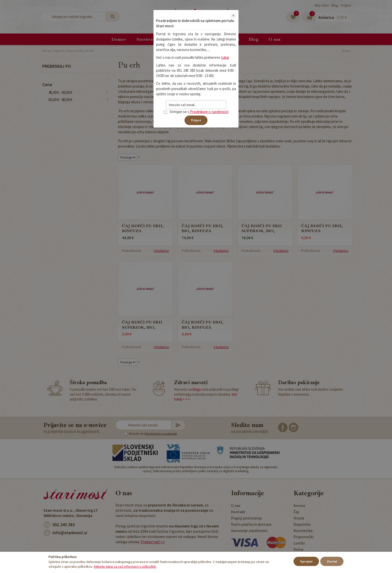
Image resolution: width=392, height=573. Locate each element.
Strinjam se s (176, 112)
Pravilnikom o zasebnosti (209, 112)
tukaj (225, 57)
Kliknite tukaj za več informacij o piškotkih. (125, 566)
